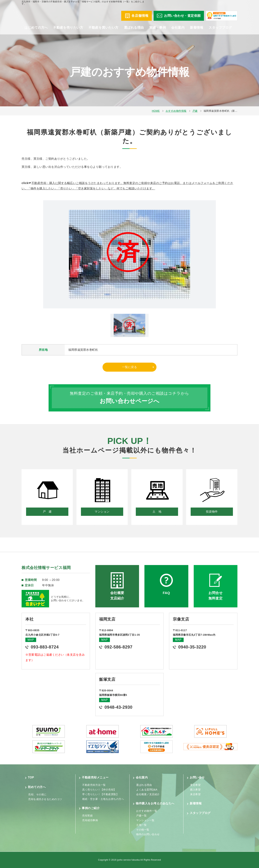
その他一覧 (143, 830)
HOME (156, 111)
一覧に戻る (130, 367)
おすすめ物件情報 (176, 111)
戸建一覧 (141, 816)
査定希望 (195, 785)
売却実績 (87, 816)
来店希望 (195, 794)
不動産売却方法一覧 (94, 785)
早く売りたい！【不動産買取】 (100, 794)
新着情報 (197, 31)
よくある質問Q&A (147, 790)
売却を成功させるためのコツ (45, 799)
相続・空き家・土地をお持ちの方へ (103, 799)
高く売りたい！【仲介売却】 (99, 790)
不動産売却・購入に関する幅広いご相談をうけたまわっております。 (78, 183)
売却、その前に (37, 794)
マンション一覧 (145, 820)
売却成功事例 (90, 820)
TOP (31, 777)
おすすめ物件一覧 (147, 811)
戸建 (195, 111)
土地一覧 (141, 825)
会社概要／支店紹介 (148, 794)
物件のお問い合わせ (148, 834)
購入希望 (195, 790)
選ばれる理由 (134, 31)
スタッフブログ (220, 31)
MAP (31, 640)
